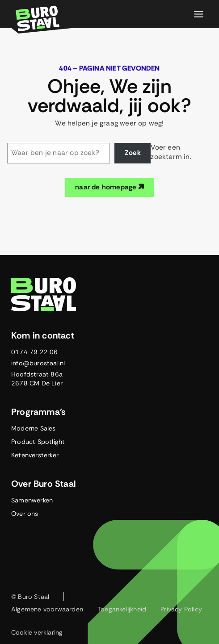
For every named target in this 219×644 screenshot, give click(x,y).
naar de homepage (109, 187)
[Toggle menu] (199, 14)
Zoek (133, 153)
